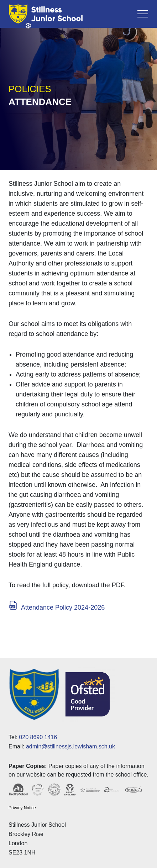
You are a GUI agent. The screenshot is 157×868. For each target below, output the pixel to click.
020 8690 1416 (38, 737)
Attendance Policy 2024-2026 (63, 607)
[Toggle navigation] (143, 14)
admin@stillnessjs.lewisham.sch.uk (70, 746)
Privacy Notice (22, 808)
